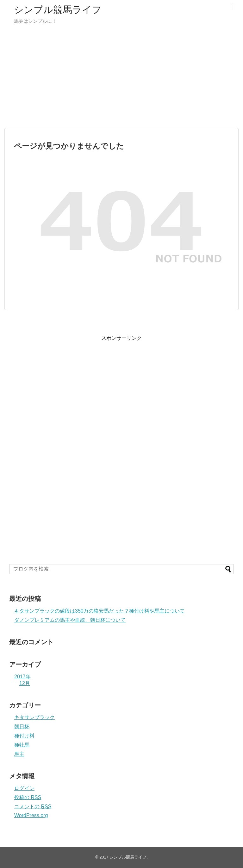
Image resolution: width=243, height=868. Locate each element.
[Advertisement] (121, 79)
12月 (25, 683)
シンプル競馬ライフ (58, 10)
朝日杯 (22, 727)
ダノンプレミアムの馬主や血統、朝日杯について (70, 620)
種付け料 (24, 736)
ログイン (24, 788)
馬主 (19, 754)
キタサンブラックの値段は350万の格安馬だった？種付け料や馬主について (100, 611)
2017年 (22, 677)
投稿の (28, 797)
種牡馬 (22, 745)
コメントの (33, 807)
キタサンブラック (34, 717)
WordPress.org (31, 815)
